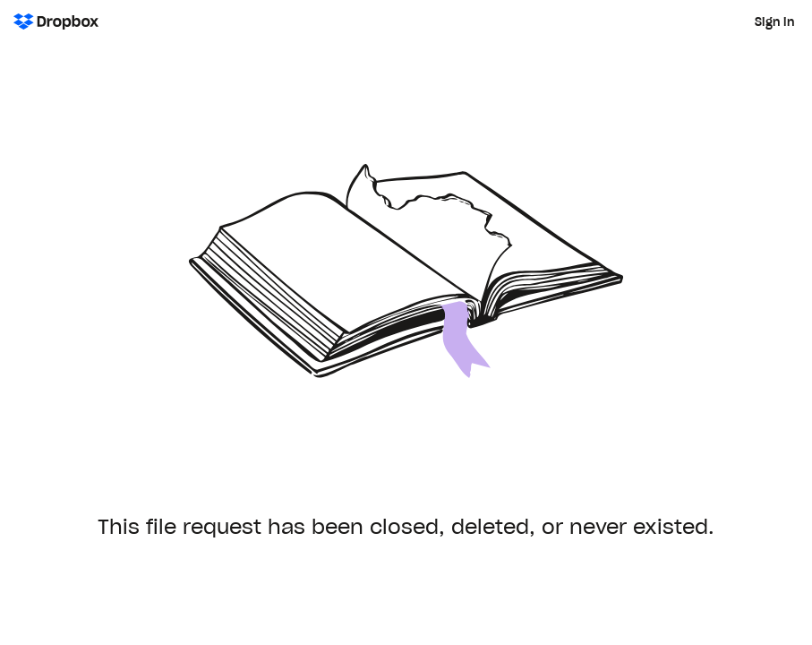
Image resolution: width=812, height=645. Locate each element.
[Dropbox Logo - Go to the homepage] (56, 21)
